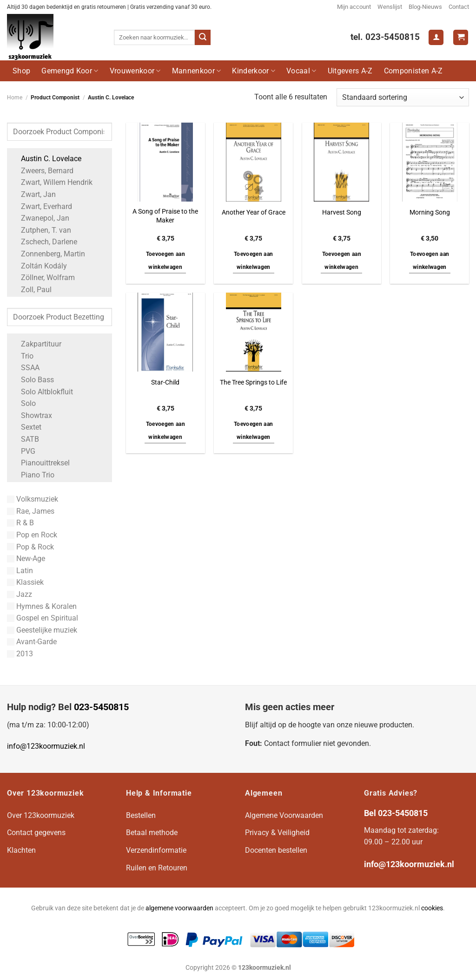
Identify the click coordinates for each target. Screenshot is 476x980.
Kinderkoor (254, 71)
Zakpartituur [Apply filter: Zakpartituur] (36, 344)
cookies (432, 908)
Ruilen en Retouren (157, 868)
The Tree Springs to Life (253, 382)
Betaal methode (152, 833)
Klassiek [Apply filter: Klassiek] (25, 582)
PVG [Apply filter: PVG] (23, 451)
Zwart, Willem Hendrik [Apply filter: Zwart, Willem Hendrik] (52, 182)
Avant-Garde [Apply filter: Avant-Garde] (32, 642)
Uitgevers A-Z (350, 71)
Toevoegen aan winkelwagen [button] (166, 261)
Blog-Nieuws (425, 7)
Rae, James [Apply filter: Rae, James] (31, 511)
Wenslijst (390, 7)
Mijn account (354, 7)
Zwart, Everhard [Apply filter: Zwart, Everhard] (42, 206)
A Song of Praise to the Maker (165, 216)
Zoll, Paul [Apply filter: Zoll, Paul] (32, 290)
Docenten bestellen (276, 850)
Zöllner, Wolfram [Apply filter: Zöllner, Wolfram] (43, 278)
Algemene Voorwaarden (284, 815)
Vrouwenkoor (135, 71)
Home (15, 98)
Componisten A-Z (413, 71)
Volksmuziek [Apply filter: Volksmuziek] (33, 499)
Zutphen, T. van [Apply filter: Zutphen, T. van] (41, 230)
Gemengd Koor (70, 71)
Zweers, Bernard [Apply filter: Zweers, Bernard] (43, 171)
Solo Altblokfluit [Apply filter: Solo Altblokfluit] (42, 392)
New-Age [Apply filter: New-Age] (26, 559)
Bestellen (141, 815)
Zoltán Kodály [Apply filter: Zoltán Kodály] (39, 266)
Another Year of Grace (254, 212)
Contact (459, 7)
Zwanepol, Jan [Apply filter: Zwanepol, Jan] (40, 218)
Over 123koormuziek (41, 815)
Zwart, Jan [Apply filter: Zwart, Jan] (34, 194)
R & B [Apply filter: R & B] (20, 523)
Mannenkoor (197, 71)
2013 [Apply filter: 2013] (20, 654)
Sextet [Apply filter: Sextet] (26, 427)
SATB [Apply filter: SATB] (25, 439)
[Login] (436, 37)
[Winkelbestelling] (403, 97)
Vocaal (301, 71)
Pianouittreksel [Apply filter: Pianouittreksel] (41, 463)
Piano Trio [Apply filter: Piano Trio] (33, 475)
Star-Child (165, 382)
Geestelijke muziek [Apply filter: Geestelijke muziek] (42, 630)
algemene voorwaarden (179, 908)
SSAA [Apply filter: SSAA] (26, 368)
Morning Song (430, 212)
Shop (21, 71)
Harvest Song (342, 212)
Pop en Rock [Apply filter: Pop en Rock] (32, 535)
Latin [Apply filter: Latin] (20, 571)
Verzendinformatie (156, 850)
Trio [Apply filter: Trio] (23, 356)
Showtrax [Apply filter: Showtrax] (32, 415)
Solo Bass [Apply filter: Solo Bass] (33, 380)
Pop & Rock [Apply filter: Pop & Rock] (30, 547)
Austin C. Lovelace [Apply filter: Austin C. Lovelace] (46, 159)
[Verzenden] (203, 38)
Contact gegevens (36, 833)
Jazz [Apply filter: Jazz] (20, 594)
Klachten (21, 850)
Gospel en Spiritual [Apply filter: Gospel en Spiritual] (43, 618)
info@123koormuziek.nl (46, 746)
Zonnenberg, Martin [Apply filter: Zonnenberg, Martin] (48, 254)
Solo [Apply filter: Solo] (24, 403)
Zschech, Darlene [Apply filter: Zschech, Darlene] (44, 242)
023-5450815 (101, 707)
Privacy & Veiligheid (277, 833)
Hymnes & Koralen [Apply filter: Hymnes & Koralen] (42, 606)
